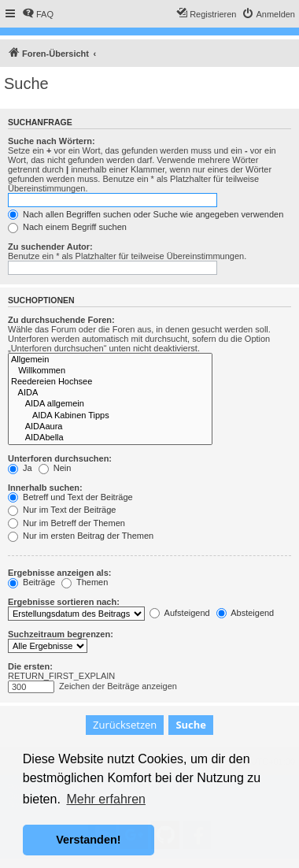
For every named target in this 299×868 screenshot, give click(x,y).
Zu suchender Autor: (50, 247)
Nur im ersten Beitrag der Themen (81, 536)
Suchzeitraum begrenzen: (61, 634)
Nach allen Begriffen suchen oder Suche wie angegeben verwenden (146, 214)
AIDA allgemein (110, 404)
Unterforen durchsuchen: (60, 458)
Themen (85, 582)
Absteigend (245, 613)
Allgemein (110, 360)
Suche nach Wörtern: (52, 141)
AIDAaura (110, 427)
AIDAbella (110, 438)
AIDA (110, 393)
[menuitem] (38, 14)
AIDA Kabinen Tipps (110, 416)
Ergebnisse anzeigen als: (59, 573)
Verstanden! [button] (88, 840)
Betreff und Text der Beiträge (70, 497)
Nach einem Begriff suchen (67, 227)
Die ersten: (30, 666)
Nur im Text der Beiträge (62, 510)
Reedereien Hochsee (110, 382)
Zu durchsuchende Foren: (61, 320)
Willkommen (110, 371)
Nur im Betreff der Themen (66, 523)
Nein (55, 468)
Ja (20, 468)
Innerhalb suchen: (45, 488)
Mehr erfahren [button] (106, 799)
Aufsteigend (180, 613)
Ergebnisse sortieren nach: (64, 602)
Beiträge (31, 582)
